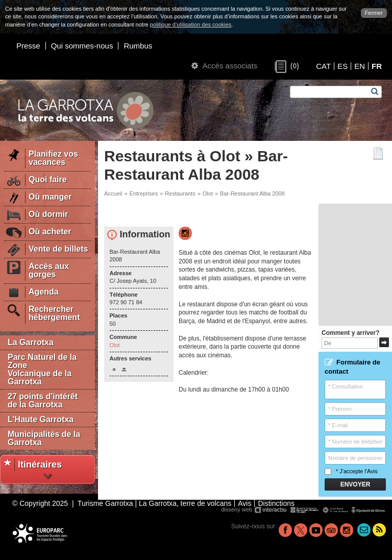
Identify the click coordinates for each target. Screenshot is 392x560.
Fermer (374, 13)
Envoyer (356, 484)
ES (342, 66)
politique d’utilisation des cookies (191, 25)
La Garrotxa (31, 342)
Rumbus (138, 46)
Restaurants (180, 193)
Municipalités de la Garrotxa (44, 438)
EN (360, 66)
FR (377, 66)
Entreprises (144, 193)
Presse (28, 46)
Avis (372, 471)
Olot (208, 193)
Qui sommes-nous (82, 46)
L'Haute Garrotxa (41, 419)
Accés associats (224, 66)
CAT (323, 66)
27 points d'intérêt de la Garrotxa (43, 400)
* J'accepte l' (351, 471)
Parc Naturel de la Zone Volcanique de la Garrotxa (42, 369)
